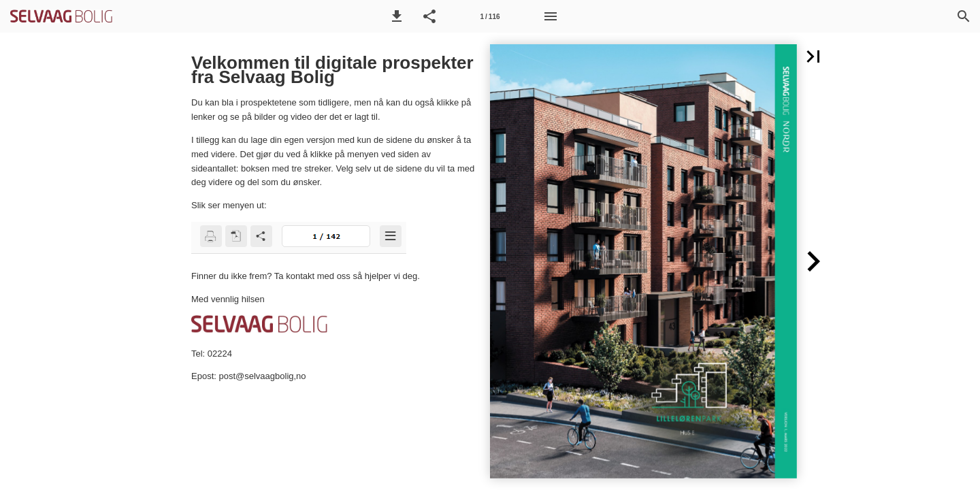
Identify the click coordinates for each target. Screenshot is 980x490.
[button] (397, 16)
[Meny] (551, 16)
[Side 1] (490, 16)
